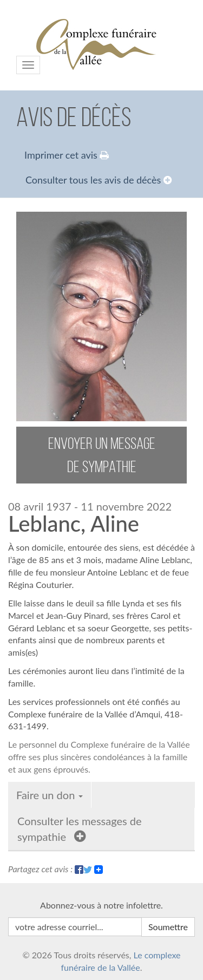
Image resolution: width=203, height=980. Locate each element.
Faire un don (50, 795)
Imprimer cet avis (67, 155)
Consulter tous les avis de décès (99, 180)
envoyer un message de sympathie (102, 455)
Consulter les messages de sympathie (80, 829)
